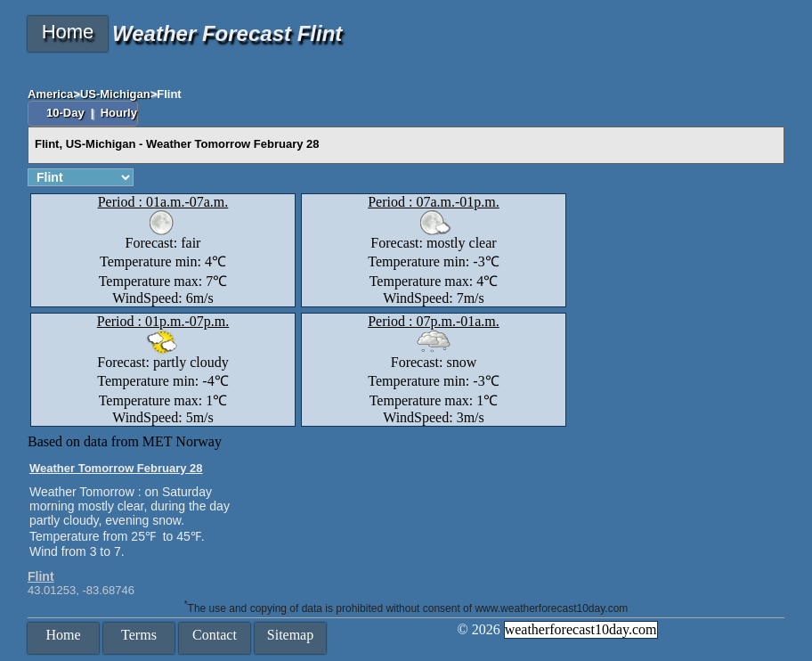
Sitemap (290, 635)
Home (68, 32)
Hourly (119, 113)
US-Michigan (115, 94)
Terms (139, 635)
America (50, 94)
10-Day (67, 113)
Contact (215, 635)
